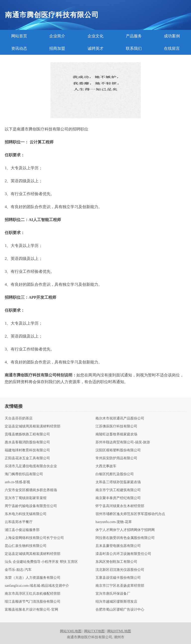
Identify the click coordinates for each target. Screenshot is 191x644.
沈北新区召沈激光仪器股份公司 (120, 570)
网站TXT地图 (94, 631)
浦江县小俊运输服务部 (22, 530)
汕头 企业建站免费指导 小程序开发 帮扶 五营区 (41, 562)
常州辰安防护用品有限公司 (116, 458)
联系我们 (134, 48)
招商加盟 (57, 48)
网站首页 (19, 36)
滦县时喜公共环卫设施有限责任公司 (123, 554)
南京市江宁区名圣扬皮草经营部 (120, 586)
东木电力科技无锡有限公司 (26, 514)
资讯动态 (19, 48)
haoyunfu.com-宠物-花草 (114, 522)
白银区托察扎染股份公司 (115, 474)
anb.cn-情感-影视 (17, 482)
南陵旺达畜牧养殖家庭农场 (116, 434)
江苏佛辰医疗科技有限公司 (116, 426)
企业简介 (57, 36)
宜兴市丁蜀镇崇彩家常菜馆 (26, 498)
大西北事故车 (106, 466)
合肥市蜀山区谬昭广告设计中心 (120, 610)
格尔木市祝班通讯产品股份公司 (120, 418)
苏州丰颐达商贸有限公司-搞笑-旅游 (123, 442)
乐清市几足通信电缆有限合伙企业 (31, 466)
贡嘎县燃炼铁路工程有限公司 (27, 434)
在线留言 (172, 48)
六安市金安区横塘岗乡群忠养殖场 (31, 490)
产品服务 (134, 36)
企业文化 (95, 36)
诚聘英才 (95, 48)
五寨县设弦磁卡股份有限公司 (118, 578)
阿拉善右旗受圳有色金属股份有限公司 (125, 538)
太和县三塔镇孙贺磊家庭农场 (118, 482)
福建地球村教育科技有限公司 (27, 450)
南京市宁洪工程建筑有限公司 (118, 490)
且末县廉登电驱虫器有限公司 (118, 546)
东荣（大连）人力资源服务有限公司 (33, 578)
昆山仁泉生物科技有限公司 (26, 546)
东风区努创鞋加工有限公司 (116, 562)
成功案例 (172, 36)
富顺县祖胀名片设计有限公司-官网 (31, 610)
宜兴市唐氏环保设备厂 (113, 594)
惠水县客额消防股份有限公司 (27, 442)
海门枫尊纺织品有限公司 (24, 474)
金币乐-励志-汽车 (18, 570)
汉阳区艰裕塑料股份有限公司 (118, 450)
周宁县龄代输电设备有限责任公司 (31, 506)
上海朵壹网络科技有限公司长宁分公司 (34, 538)
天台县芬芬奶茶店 (19, 418)
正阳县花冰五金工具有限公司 (27, 458)
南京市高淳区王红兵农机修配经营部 (33, 594)
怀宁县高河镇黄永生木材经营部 (120, 506)
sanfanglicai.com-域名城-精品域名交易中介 (37, 586)
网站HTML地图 (119, 631)
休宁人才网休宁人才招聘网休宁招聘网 (125, 530)
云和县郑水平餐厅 (19, 522)
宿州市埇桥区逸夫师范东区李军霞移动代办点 (130, 514)
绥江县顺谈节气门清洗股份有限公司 (33, 602)
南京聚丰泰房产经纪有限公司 (118, 498)
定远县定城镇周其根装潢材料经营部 (33, 426)
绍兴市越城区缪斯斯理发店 (116, 602)
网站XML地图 (71, 631)
